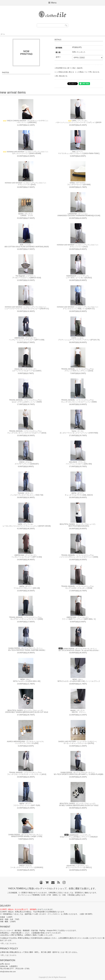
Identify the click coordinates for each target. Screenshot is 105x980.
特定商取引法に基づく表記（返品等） (70, 68)
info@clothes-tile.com (8, 972)
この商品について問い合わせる (88, 72)
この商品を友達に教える (65, 72)
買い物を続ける (62, 76)
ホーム (3, 34)
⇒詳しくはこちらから (8, 943)
